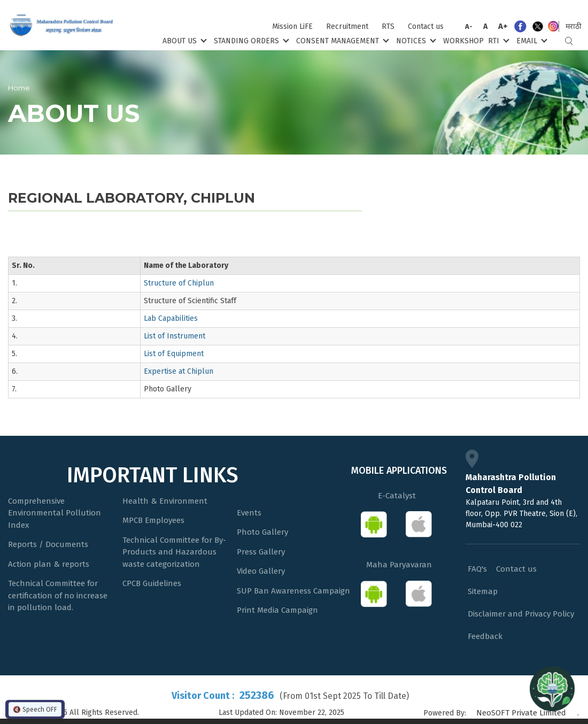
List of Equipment (174, 354)
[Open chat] (552, 688)
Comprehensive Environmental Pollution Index (55, 513)
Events (249, 513)
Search (569, 41)
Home (19, 88)
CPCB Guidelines (152, 583)
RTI (498, 40)
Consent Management (342, 40)
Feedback (485, 636)
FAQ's (477, 569)
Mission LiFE (292, 26)
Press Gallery (261, 552)
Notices (415, 40)
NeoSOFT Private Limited (521, 713)
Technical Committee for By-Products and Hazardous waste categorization (174, 552)
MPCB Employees (153, 520)
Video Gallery (261, 571)
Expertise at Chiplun (179, 371)
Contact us (426, 26)
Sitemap (483, 591)
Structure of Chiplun (179, 283)
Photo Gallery (262, 532)
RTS (388, 26)
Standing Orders (250, 40)
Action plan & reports (49, 564)
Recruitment (347, 26)
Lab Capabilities (171, 318)
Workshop (463, 41)
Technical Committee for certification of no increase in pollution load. (58, 595)
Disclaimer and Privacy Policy (521, 614)
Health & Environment (165, 501)
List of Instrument (175, 336)
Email (531, 40)
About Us (184, 40)
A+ (503, 26)
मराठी (574, 26)
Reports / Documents (48, 544)
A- (469, 26)
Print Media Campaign (277, 610)
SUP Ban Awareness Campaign (293, 591)
